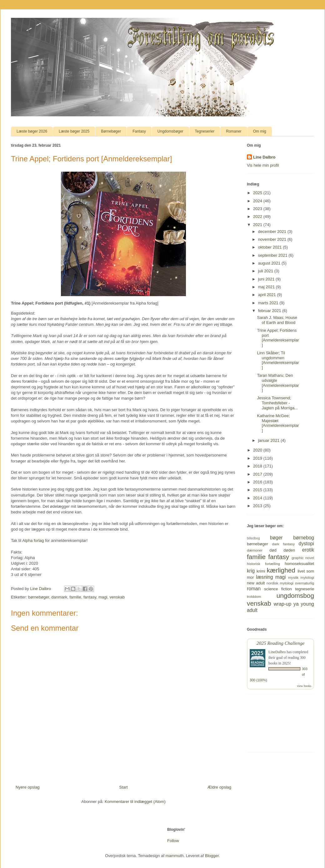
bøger (276, 538)
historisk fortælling (263, 564)
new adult (256, 583)
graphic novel (303, 558)
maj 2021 (267, 287)
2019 (258, 458)
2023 (258, 209)
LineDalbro (277, 652)
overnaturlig (305, 583)
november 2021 (273, 239)
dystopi (306, 544)
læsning (265, 577)
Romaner (234, 131)
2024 (258, 201)
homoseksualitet (299, 564)
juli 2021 (266, 271)
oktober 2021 (271, 247)
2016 (258, 482)
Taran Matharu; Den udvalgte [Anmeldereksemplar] (278, 383)
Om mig (260, 131)
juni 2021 (267, 279)
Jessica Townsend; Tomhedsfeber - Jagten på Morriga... (277, 403)
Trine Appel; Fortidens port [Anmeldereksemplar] (278, 338)
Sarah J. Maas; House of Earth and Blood (277, 320)
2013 (258, 506)
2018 (258, 466)
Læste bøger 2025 (74, 131)
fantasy (90, 597)
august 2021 (270, 263)
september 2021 (273, 255)
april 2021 (268, 295)
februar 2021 (270, 311)
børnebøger (39, 597)
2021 (258, 225)
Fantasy (139, 131)
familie (75, 597)
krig (251, 571)
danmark (59, 597)
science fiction (278, 589)
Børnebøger (111, 131)
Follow (173, 841)
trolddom (254, 596)
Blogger (212, 856)
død (273, 550)
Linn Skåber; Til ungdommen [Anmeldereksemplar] (278, 360)
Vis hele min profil (263, 165)
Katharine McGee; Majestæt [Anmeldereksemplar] (278, 423)
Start (123, 787)
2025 (258, 193)
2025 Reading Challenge (281, 643)
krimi (261, 571)
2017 (258, 474)
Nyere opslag (28, 787)
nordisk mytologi (280, 583)
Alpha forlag (33, 540)
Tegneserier (205, 131)
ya (296, 604)
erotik (308, 550)
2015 (258, 490)
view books (304, 686)
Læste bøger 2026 (32, 131)
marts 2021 (269, 303)
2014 (258, 498)
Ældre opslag (219, 787)
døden (289, 550)
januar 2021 (269, 440)
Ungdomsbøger (170, 131)
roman (254, 589)
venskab (117, 597)
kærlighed (281, 570)
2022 (258, 217)
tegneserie (305, 589)
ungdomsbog (295, 595)
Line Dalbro (264, 157)
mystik (293, 577)
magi (103, 597)
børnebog (304, 538)
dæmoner (255, 550)
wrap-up (282, 604)
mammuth (175, 856)
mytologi (307, 577)
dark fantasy (284, 544)
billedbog (253, 538)
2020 (258, 450)
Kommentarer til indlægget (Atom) (135, 802)
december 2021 (273, 232)
